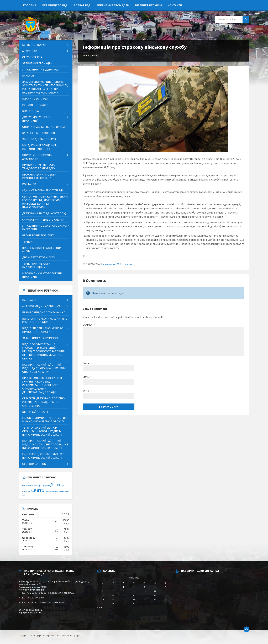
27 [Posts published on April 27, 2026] (103, 604)
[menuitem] (30, 5)
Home (86, 56)
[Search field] (232, 19)
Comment (89, 325)
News (95, 56)
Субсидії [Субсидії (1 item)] (57, 491)
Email (87, 377)
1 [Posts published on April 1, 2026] (123, 587)
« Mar (100, 607)
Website (88, 391)
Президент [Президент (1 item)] (26, 491)
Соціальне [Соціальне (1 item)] (49, 491)
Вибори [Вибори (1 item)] (35, 486)
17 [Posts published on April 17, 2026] (144, 595)
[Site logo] (31, 33)
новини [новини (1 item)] (25, 495)
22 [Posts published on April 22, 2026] (123, 599)
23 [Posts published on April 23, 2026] (134, 599)
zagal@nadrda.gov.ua (30, 613)
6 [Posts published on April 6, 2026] (103, 591)
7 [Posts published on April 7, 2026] (113, 591)
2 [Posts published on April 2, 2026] (134, 587)
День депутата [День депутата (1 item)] (44, 486)
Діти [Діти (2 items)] (55, 484)
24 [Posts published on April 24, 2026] (144, 599)
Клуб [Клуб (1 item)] (62, 486)
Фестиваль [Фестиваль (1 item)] (65, 491)
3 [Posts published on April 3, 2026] (144, 587)
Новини (128, 264)
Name (87, 363)
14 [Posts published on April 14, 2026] (113, 595)
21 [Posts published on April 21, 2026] (113, 599)
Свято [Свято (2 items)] (38, 490)
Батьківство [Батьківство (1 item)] (27, 486)
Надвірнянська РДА (111, 264)
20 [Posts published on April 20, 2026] (103, 599)
